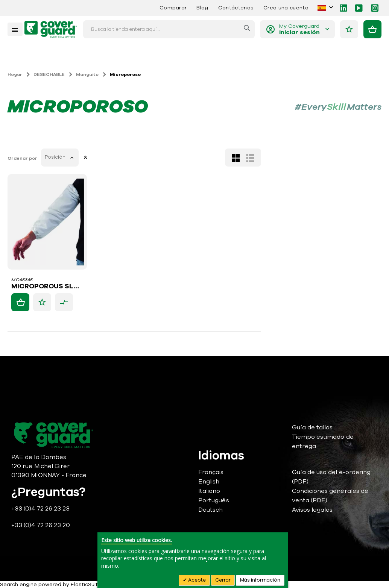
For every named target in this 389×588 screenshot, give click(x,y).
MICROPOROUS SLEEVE (169, 286)
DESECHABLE (49, 74)
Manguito (87, 74)
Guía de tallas (312, 427)
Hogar (15, 74)
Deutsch (210, 510)
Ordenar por (145, 158)
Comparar (173, 8)
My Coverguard (299, 30)
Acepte (196, 580)
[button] (164, 302)
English (209, 482)
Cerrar (223, 580)
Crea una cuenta (286, 8)
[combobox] (169, 29)
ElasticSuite (86, 584)
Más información (260, 580)
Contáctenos (236, 8)
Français (211, 472)
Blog (202, 8)
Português (214, 500)
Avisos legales (312, 510)
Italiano (209, 491)
